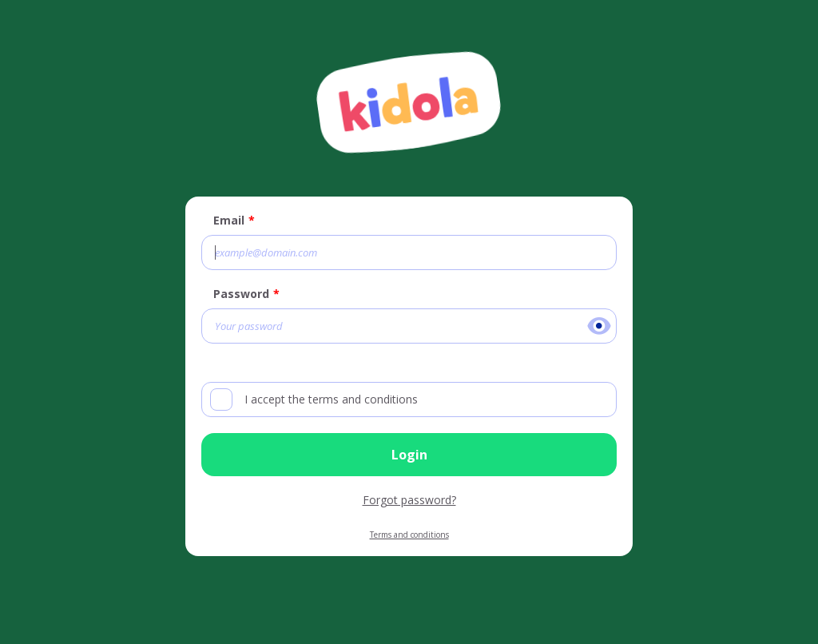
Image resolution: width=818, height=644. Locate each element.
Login (409, 455)
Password (241, 294)
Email (229, 220)
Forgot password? (409, 500)
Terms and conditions (409, 535)
